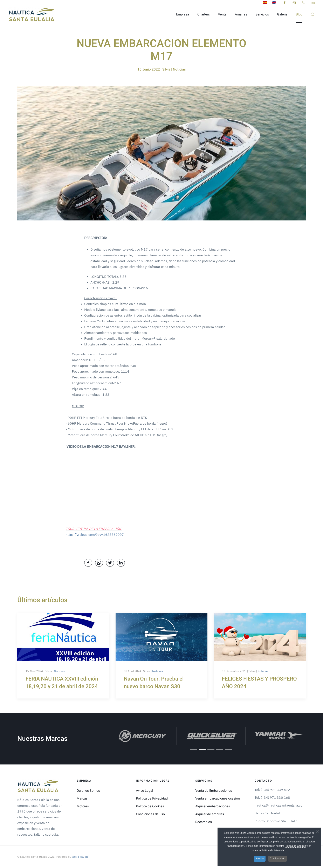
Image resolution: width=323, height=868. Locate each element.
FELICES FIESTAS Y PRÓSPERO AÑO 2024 (259, 683)
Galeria (282, 14)
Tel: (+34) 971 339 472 (272, 790)
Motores (83, 806)
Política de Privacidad (273, 850)
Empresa (183, 14)
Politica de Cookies (150, 806)
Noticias (59, 671)
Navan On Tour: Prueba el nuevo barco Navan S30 (154, 683)
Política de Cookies (295, 846)
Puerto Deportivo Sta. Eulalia (276, 821)
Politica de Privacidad (152, 799)
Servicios (262, 14)
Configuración (277, 859)
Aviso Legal (145, 791)
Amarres (241, 14)
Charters (204, 14)
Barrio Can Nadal (267, 813)
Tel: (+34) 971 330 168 (272, 797)
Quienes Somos (88, 791)
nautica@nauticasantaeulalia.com (280, 805)
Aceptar (260, 859)
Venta (222, 14)
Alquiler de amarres (210, 814)
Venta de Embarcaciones (214, 791)
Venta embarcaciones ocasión (218, 799)
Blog (299, 14)
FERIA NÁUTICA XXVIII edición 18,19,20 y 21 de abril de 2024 (62, 683)
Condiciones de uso (150, 814)
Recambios (204, 822)
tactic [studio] (80, 857)
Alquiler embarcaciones (213, 806)
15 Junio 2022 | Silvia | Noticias (162, 69)
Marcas (82, 799)
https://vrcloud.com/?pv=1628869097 (95, 535)
